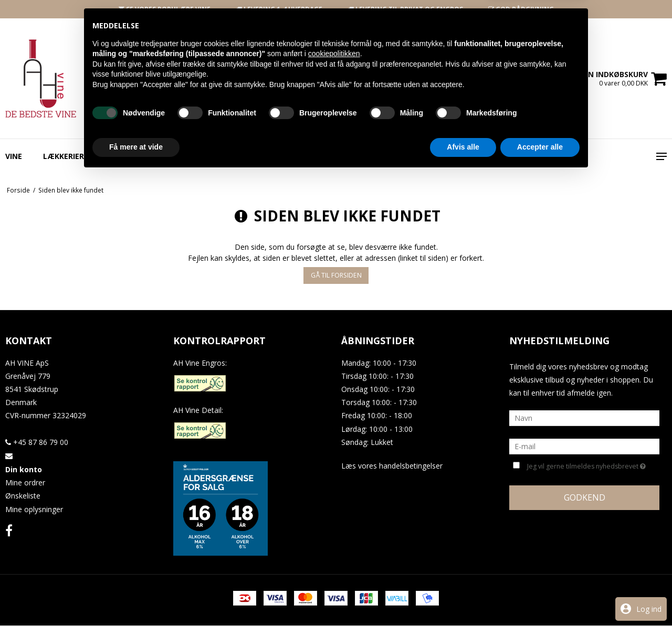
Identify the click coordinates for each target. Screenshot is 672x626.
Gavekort (509, 156)
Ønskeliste (23, 496)
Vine (14, 156)
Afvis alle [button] (463, 597)
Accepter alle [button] (540, 597)
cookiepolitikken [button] (334, 504)
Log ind (649, 609)
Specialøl (125, 156)
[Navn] (584, 417)
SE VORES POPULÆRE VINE (164, 9)
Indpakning (242, 156)
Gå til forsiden (336, 275)
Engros (302, 156)
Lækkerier (64, 156)
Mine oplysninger (34, 509)
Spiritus (182, 156)
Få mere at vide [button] (136, 597)
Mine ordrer (25, 482)
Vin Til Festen (440, 156)
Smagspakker (365, 156)
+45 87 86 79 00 (37, 442)
